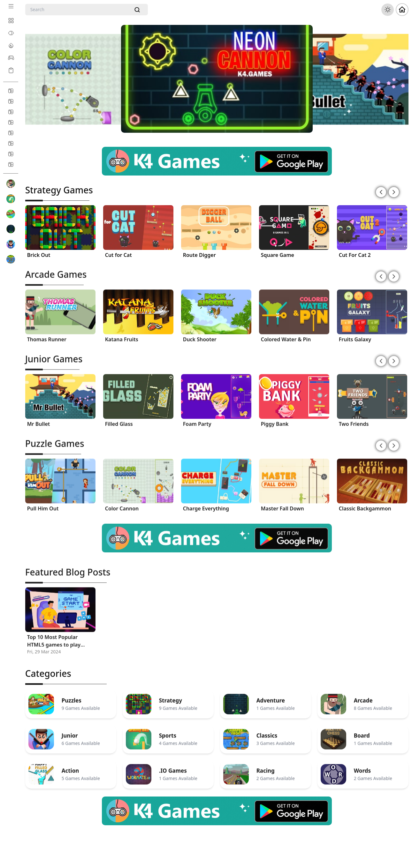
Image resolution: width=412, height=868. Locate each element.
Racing (266, 766)
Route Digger (199, 254)
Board (362, 731)
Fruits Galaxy (355, 335)
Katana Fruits (122, 335)
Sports (168, 731)
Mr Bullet (39, 419)
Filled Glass (119, 419)
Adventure (271, 696)
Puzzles (72, 696)
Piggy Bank (275, 419)
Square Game (278, 254)
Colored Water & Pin (286, 335)
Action (70, 766)
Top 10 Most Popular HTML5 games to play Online (54, 636)
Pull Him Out (43, 504)
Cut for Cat (118, 254)
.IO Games (173, 766)
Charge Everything (206, 504)
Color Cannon (122, 504)
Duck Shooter (200, 335)
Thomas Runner (47, 335)
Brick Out (39, 254)
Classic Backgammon (365, 504)
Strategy (171, 696)
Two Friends (354, 419)
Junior (70, 731)
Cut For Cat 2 (355, 254)
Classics (267, 731)
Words (362, 766)
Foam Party (197, 419)
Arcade (363, 696)
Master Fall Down (282, 504)
